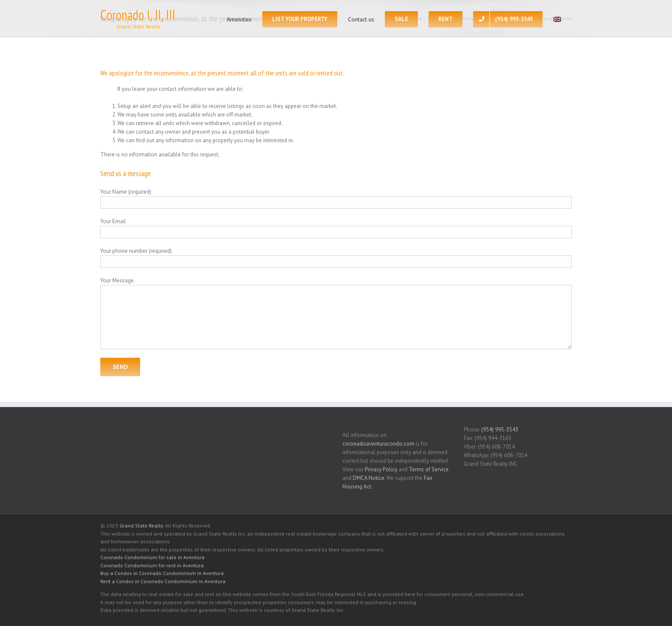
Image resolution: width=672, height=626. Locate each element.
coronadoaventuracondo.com (378, 444)
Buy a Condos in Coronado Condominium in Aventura (162, 573)
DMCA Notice (369, 478)
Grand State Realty (141, 526)
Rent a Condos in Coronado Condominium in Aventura (163, 581)
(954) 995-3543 (500, 430)
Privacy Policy (381, 469)
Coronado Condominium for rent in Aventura (152, 565)
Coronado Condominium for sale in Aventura (152, 557)
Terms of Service (429, 469)
